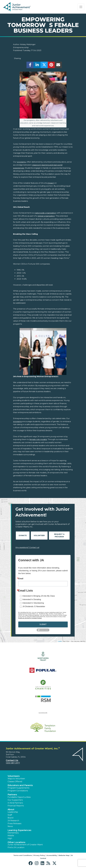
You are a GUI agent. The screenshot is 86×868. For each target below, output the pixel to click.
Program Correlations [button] (18, 791)
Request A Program (59, 535)
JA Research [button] (13, 821)
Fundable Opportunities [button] (19, 797)
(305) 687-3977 (13, 763)
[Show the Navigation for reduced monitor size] (81, 7)
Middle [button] (11, 836)
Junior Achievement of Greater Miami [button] (25, 845)
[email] (58, 65)
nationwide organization (45, 213)
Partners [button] (12, 795)
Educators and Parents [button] (20, 785)
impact (51, 183)
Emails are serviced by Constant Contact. (30, 618)
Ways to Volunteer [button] (16, 779)
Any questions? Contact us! (27, 547)
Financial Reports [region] (16, 806)
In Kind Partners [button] (15, 803)
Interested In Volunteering (33, 603)
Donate (23, 535)
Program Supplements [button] (18, 788)
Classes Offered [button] (15, 782)
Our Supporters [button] (15, 800)
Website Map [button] (64, 855)
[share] (30, 65)
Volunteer (39, 535)
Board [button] (10, 818)
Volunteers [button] (14, 776)
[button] (31, 863)
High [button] (10, 838)
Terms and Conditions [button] (23, 855)
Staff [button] (10, 815)
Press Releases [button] (14, 824)
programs (21, 162)
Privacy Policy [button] (39, 855)
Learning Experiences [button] (19, 830)
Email (21, 579)
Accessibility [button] (52, 855)
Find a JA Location (16, 847)
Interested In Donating (32, 599)
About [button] (11, 809)
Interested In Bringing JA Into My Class (39, 596)
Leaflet (60, 641)
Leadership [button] (13, 812)
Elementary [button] (13, 833)
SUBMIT (43, 624)
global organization (46, 216)
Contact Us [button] (12, 760)
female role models (38, 439)
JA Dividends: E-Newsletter (34, 606)
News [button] (10, 826)
